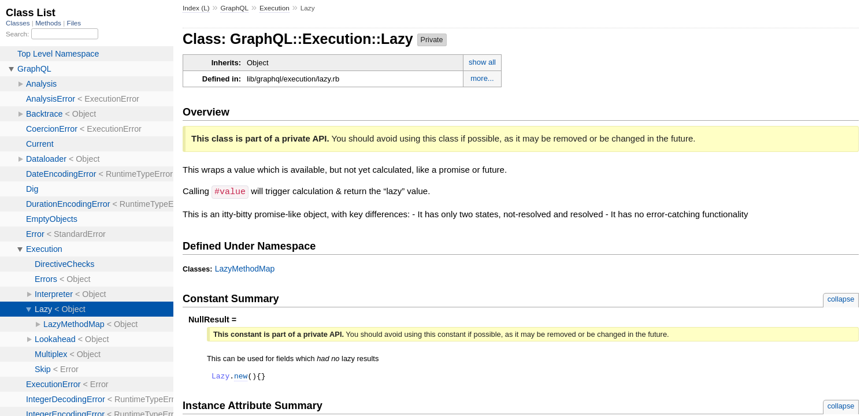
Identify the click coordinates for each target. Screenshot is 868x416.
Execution (275, 8)
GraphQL (234, 8)
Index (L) (196, 8)
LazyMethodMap (245, 268)
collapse (841, 298)
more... (482, 78)
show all (482, 62)
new (241, 377)
